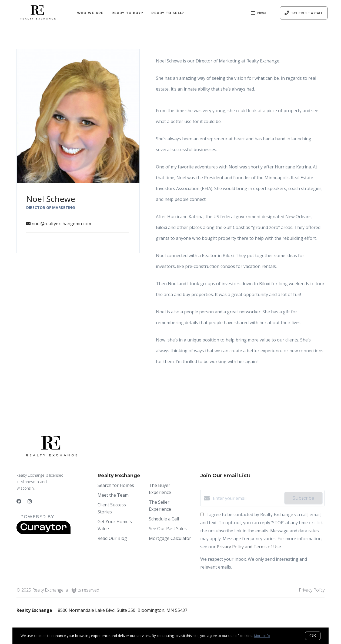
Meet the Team (113, 495)
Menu (258, 14)
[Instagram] (30, 501)
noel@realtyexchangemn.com (61, 224)
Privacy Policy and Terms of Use (249, 547)
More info (262, 636)
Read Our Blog (112, 538)
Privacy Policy (312, 590)
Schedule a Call (164, 519)
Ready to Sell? (168, 13)
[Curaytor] (44, 533)
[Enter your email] (247, 498)
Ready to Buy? (127, 13)
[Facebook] (19, 501)
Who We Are (90, 13)
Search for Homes (116, 485)
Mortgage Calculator (170, 538)
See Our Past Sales (168, 529)
